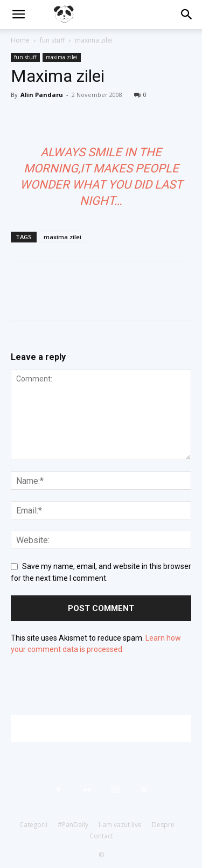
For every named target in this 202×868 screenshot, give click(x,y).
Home (20, 40)
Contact (101, 836)
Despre (163, 825)
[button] (18, 15)
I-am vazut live (120, 825)
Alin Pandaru (42, 95)
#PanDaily (73, 825)
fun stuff (52, 40)
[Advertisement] (106, 728)
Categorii (33, 825)
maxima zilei (94, 40)
